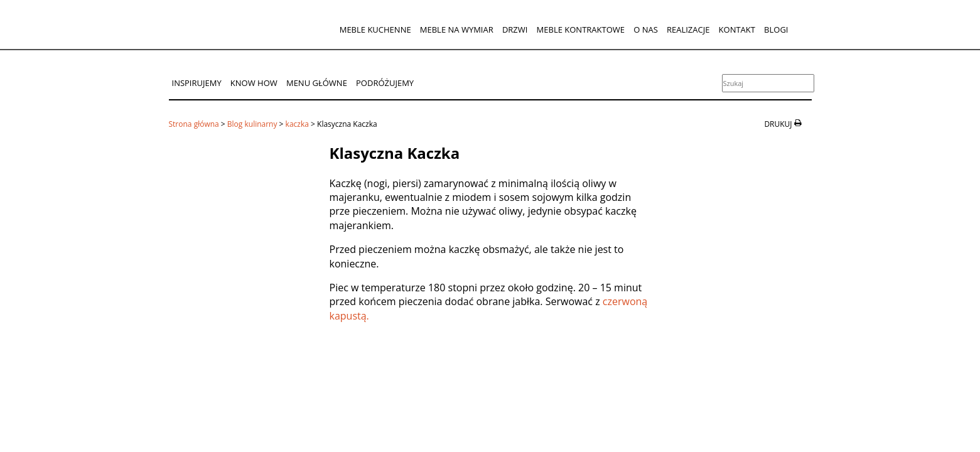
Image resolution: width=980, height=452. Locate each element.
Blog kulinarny (252, 124)
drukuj (778, 124)
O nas (646, 30)
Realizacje (688, 30)
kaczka (297, 124)
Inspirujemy (197, 83)
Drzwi (515, 30)
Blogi (776, 30)
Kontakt (737, 30)
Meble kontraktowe (581, 30)
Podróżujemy (385, 83)
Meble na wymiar (457, 30)
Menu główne (317, 83)
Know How (254, 83)
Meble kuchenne (375, 30)
